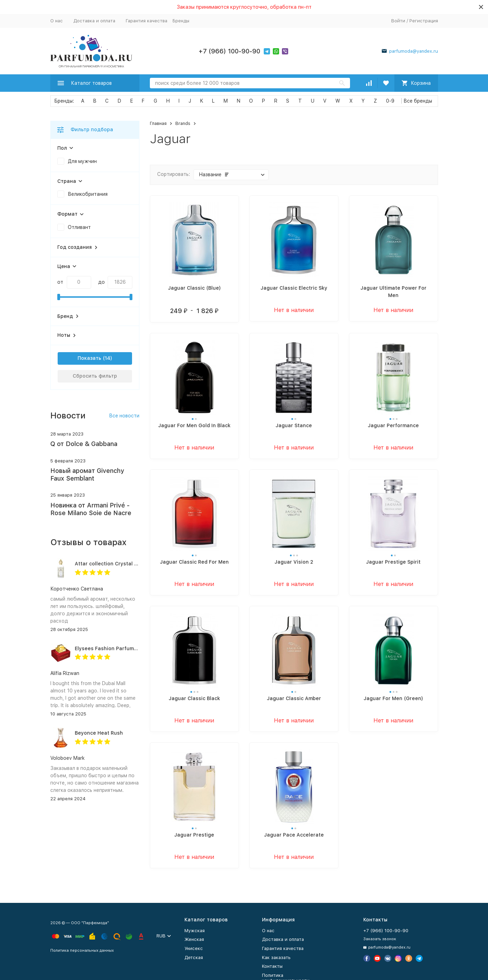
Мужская (195, 931)
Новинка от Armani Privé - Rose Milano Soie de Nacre (91, 509)
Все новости (124, 416)
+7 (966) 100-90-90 (229, 51)
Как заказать (276, 957)
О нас (57, 21)
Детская (194, 957)
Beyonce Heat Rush (99, 733)
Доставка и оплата (94, 21)
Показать (89, 358)
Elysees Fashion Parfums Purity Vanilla (123, 648)
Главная (158, 123)
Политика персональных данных (82, 951)
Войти (398, 21)
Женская (194, 939)
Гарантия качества (147, 21)
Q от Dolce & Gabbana (84, 444)
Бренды (181, 21)
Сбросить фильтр (95, 376)
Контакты (272, 966)
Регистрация (424, 21)
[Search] (250, 83)
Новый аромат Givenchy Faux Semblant (87, 474)
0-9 (390, 101)
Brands (183, 123)
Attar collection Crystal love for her (119, 564)
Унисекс (194, 948)
